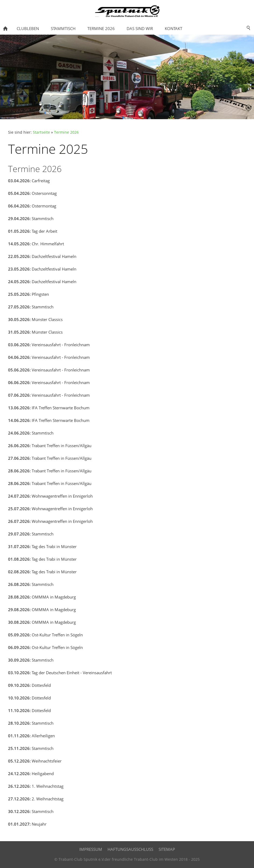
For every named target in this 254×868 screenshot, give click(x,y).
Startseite (41, 132)
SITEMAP (167, 849)
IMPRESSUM (91, 849)
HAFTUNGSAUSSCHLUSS (130, 849)
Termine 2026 (66, 132)
